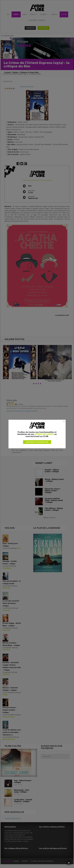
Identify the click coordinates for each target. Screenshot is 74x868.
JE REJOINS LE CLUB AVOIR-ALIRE (37, 442)
